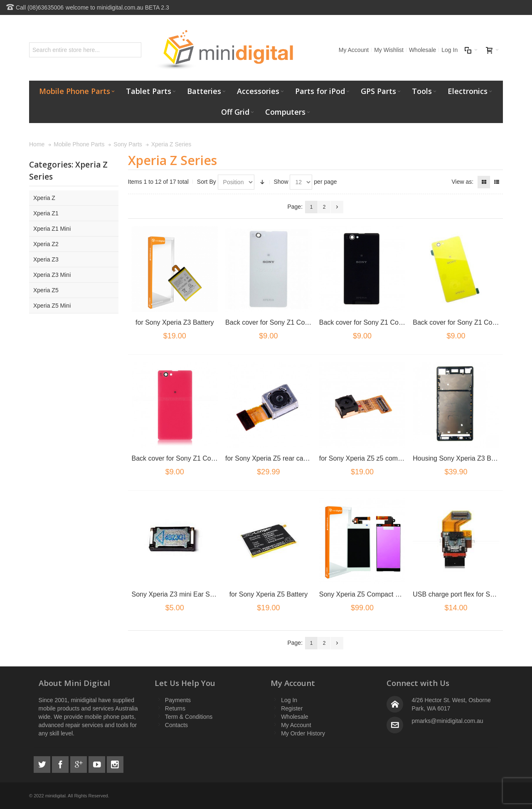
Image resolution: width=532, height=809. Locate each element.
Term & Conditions (189, 717)
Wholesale (422, 50)
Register (292, 708)
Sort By (207, 182)
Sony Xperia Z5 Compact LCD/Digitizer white (385, 594)
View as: (462, 182)
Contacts (176, 725)
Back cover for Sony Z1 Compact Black (377, 322)
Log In (449, 50)
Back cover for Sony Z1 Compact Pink (188, 458)
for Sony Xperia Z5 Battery (269, 594)
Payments (178, 700)
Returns (175, 708)
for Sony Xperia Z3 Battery (175, 322)
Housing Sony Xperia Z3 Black (458, 458)
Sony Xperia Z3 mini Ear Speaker (181, 594)
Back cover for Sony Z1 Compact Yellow (472, 322)
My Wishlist (389, 50)
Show (281, 182)
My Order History (303, 733)
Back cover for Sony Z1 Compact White (283, 322)
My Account (354, 50)
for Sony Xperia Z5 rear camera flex (278, 458)
